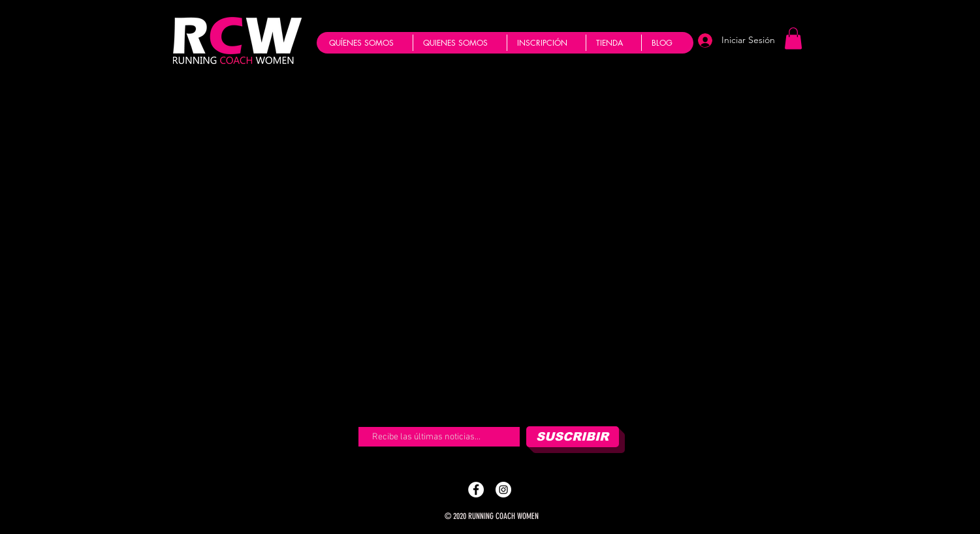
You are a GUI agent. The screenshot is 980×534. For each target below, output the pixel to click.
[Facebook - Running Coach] (476, 490)
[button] (793, 38)
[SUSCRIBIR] (573, 437)
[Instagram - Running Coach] (503, 490)
